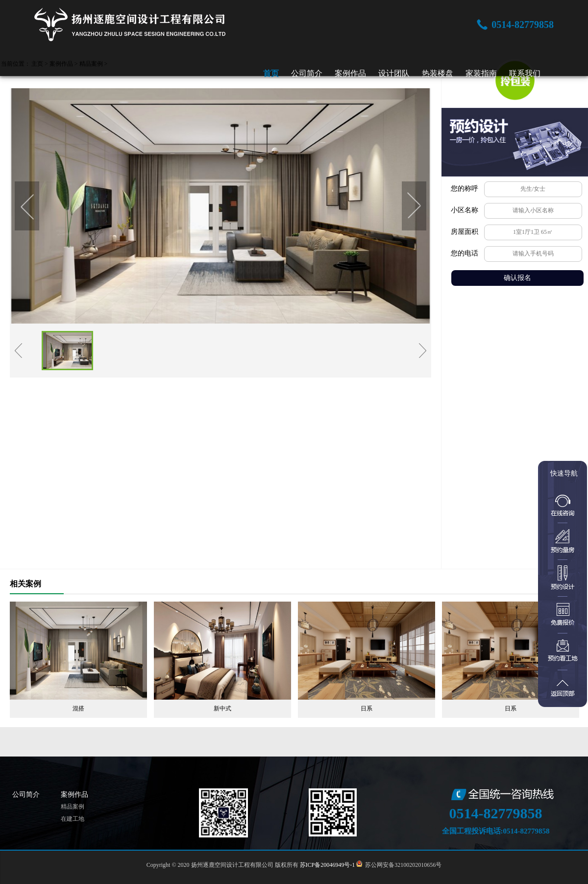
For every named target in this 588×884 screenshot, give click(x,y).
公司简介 (307, 73)
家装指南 (481, 73)
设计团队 (394, 73)
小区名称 (465, 210)
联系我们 (525, 73)
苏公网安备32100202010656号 (402, 865)
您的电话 (465, 253)
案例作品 (350, 73)
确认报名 (517, 278)
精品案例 (73, 807)
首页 (271, 73)
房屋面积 (465, 232)
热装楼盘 (438, 73)
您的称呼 (465, 189)
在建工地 (73, 819)
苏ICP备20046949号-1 (328, 865)
